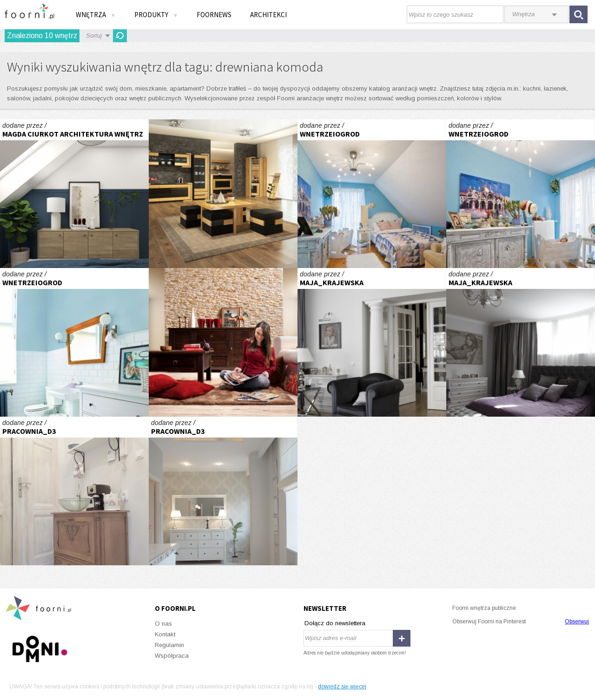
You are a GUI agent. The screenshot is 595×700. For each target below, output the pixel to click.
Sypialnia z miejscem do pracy (74, 194)
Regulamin (169, 645)
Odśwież (120, 36)
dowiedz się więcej (342, 687)
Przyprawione (223, 342)
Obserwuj (577, 621)
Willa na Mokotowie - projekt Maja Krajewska (372, 342)
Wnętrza (96, 15)
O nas (163, 624)
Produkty (156, 15)
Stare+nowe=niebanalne (74, 342)
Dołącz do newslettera (335, 623)
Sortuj (94, 36)
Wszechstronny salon (223, 194)
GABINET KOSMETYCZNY (74, 491)
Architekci (268, 15)
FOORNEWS (214, 15)
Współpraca (172, 656)
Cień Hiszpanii (372, 194)
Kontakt (165, 634)
